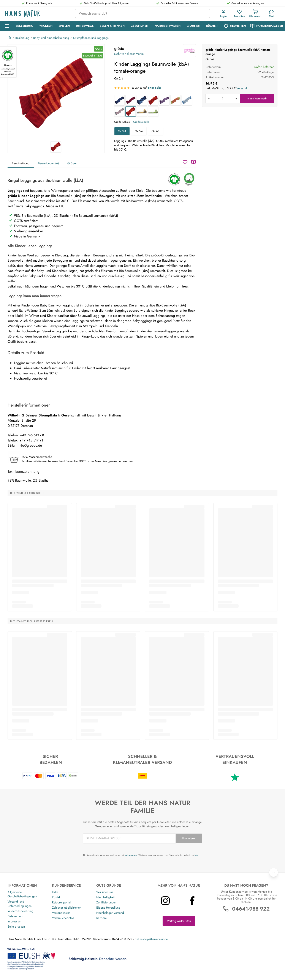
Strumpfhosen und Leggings (91, 38)
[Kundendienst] (271, 14)
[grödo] (189, 51)
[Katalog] (193, 162)
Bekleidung (22, 38)
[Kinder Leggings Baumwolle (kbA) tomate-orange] (131, 112)
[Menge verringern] (209, 99)
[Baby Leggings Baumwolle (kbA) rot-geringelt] (153, 100)
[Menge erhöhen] (236, 99)
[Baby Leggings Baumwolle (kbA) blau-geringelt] (142, 100)
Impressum (14, 921)
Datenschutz (15, 916)
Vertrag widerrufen (179, 921)
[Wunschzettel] (185, 162)
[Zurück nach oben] (274, 872)
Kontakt (57, 897)
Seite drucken (16, 927)
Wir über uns (105, 892)
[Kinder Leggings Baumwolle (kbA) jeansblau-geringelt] (187, 100)
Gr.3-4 (122, 131)
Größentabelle (141, 122)
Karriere (101, 918)
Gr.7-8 (156, 131)
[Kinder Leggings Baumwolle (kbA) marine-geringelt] (119, 100)
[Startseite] (10, 38)
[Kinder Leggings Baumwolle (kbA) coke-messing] (142, 112)
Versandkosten (61, 913)
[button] (224, 14)
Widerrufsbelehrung (20, 911)
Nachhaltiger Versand (110, 913)
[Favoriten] (239, 14)
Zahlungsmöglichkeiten (67, 908)
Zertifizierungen (106, 902)
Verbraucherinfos (63, 918)
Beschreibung (21, 163)
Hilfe (55, 892)
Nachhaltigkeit (105, 897)
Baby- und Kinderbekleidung (51, 38)
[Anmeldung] (223, 14)
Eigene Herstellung (108, 908)
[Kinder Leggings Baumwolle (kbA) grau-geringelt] (119, 112)
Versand (242, 88)
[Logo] (37, 14)
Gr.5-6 (139, 131)
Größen (72, 163)
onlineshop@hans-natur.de (151, 939)
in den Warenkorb (257, 99)
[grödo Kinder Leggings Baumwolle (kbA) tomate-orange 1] (56, 93)
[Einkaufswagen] (255, 14)
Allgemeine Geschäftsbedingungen (22, 894)
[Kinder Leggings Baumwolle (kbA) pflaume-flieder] (164, 100)
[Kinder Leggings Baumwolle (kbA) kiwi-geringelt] (176, 100)
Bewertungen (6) (48, 163)
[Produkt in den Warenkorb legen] (223, 99)
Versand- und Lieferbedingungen (20, 904)
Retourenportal (61, 902)
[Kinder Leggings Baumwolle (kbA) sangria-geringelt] (131, 100)
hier (197, 855)
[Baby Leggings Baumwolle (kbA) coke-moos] (153, 112)
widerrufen (131, 855)
